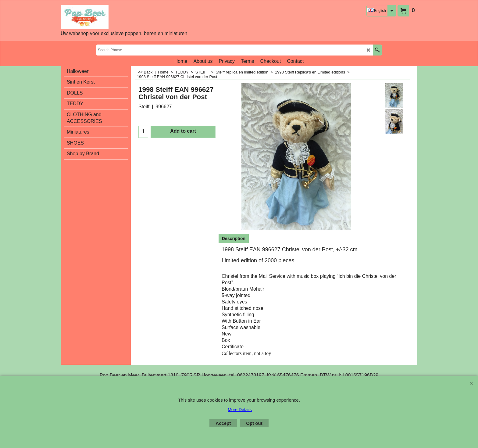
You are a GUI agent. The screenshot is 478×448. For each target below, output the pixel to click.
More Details (240, 410)
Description (234, 238)
